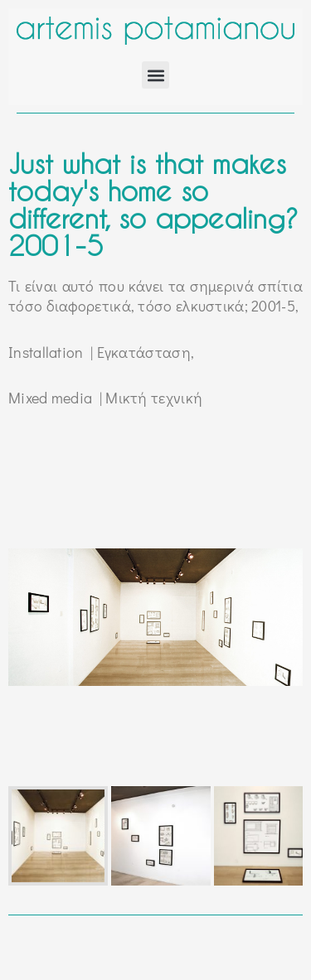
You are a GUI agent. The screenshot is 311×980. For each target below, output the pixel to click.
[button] (155, 75)
